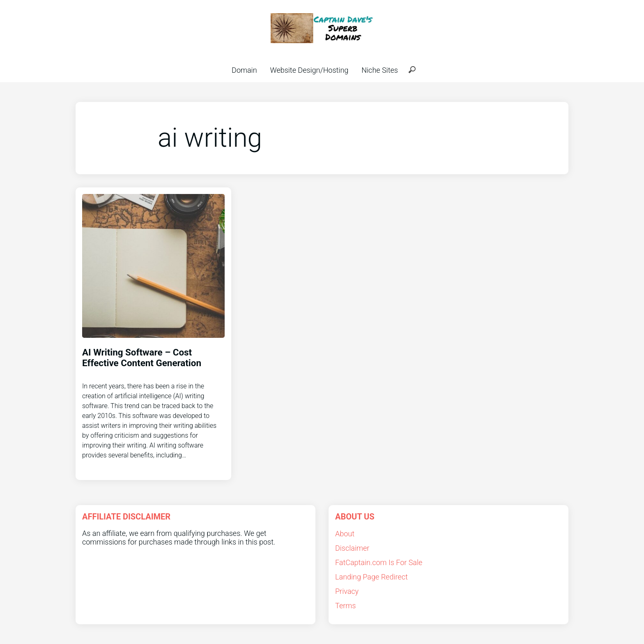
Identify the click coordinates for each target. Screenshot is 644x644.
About (345, 534)
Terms (345, 606)
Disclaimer (352, 548)
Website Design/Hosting (309, 70)
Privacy (347, 591)
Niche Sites (380, 70)
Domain (244, 70)
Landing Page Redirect (371, 577)
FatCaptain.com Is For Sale (379, 562)
